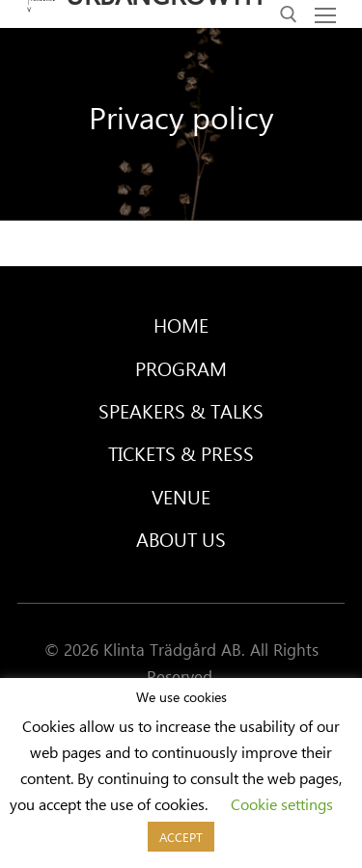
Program (181, 368)
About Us (181, 539)
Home (181, 325)
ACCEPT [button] (181, 837)
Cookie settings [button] (282, 804)
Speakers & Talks (181, 410)
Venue (181, 496)
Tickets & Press (181, 453)
